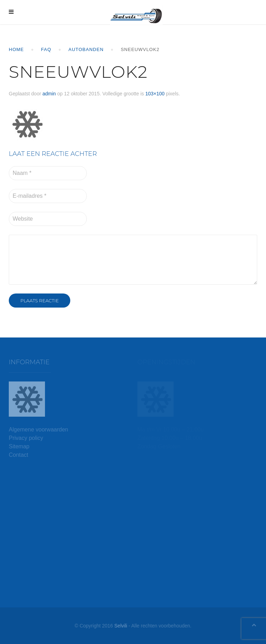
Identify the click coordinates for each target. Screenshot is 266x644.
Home (16, 49)
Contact (18, 455)
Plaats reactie (40, 301)
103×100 (155, 94)
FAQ (46, 49)
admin (49, 94)
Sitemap (19, 446)
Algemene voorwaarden (38, 430)
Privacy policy (26, 438)
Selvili (121, 626)
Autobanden (86, 49)
